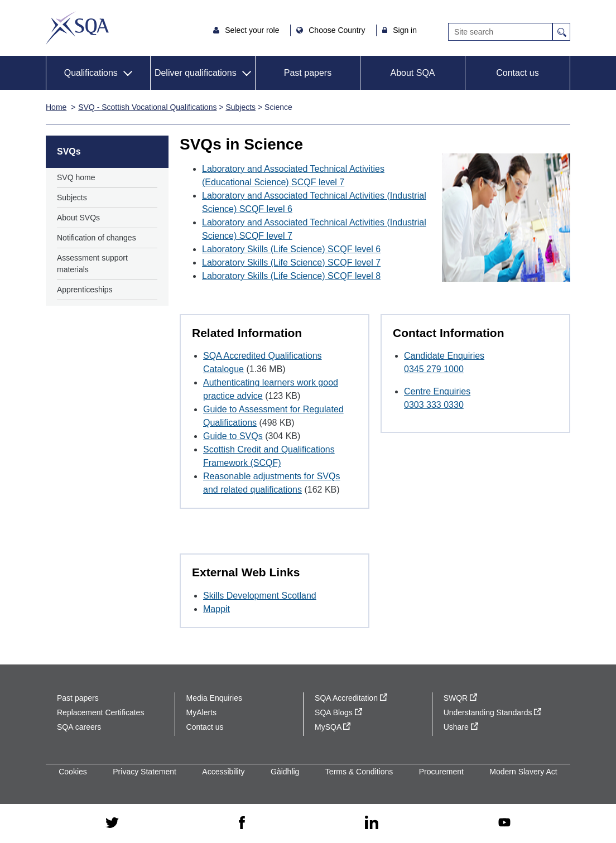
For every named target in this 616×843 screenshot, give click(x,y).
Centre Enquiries (437, 391)
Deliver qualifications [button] (196, 73)
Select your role (253, 30)
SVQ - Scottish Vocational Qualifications (147, 107)
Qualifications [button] (91, 73)
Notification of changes (97, 238)
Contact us (517, 73)
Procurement (441, 772)
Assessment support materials (92, 264)
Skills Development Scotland (260, 596)
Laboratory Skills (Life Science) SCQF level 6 (291, 249)
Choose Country (338, 30)
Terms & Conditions (359, 772)
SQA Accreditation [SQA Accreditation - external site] (351, 698)
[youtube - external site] (504, 823)
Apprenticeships (85, 290)
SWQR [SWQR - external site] (460, 698)
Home (56, 107)
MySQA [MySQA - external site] (333, 727)
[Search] (500, 32)
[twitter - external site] (112, 823)
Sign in (405, 30)
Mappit (216, 609)
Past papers (308, 73)
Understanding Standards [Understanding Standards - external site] (493, 712)
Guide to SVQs (233, 436)
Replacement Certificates (100, 712)
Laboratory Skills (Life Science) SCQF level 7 (291, 262)
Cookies (73, 772)
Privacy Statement (145, 772)
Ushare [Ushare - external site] (461, 727)
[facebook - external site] (242, 823)
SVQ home (76, 177)
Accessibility (223, 772)
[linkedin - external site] (372, 823)
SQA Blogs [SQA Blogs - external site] (338, 712)
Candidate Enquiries (444, 356)
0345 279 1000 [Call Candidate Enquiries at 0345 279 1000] (434, 369)
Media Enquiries (214, 698)
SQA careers (79, 727)
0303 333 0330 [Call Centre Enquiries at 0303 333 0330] (434, 405)
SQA (77, 28)
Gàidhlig (285, 772)
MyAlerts (201, 712)
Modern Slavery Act (523, 772)
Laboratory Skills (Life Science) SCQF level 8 (291, 276)
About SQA (412, 73)
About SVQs (78, 218)
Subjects (240, 107)
